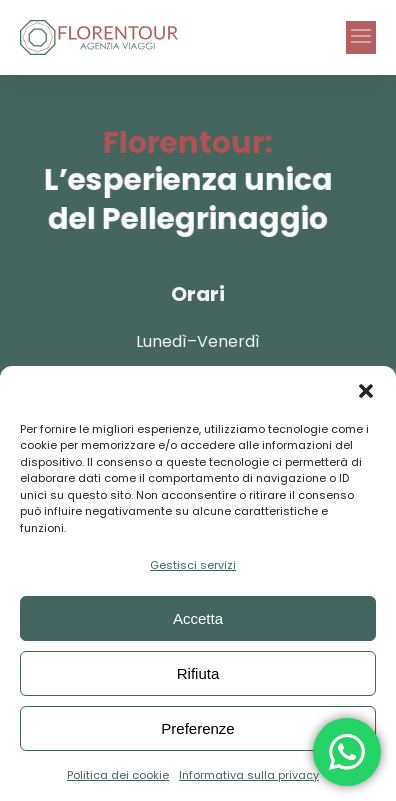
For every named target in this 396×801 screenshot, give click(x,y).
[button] (366, 391)
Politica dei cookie (118, 775)
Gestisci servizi (193, 565)
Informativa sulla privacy (249, 775)
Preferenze (197, 728)
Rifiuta (198, 673)
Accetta (198, 618)
